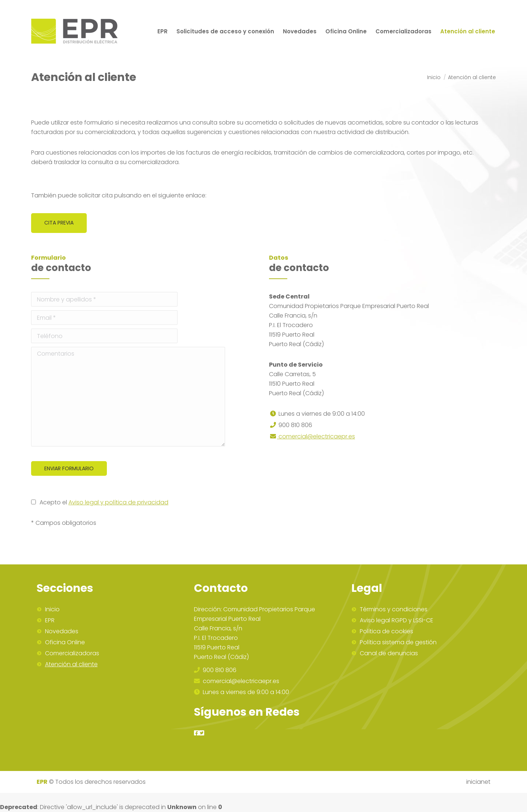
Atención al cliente (71, 664)
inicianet (478, 782)
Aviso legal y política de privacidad (118, 502)
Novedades (62, 631)
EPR (50, 620)
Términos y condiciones (394, 609)
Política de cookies (386, 631)
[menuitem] (162, 31)
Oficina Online (65, 642)
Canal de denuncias (389, 653)
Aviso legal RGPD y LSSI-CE (397, 620)
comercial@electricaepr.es (312, 436)
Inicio (52, 609)
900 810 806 (215, 670)
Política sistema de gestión (398, 642)
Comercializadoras (72, 653)
